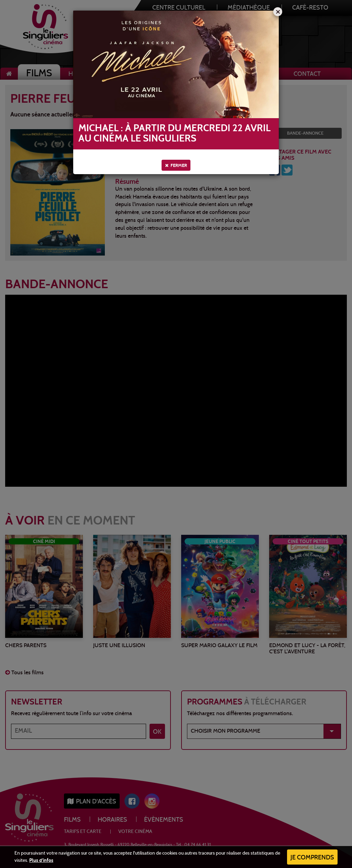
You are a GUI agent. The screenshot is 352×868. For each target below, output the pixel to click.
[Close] (278, 12)
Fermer (176, 166)
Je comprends (312, 858)
